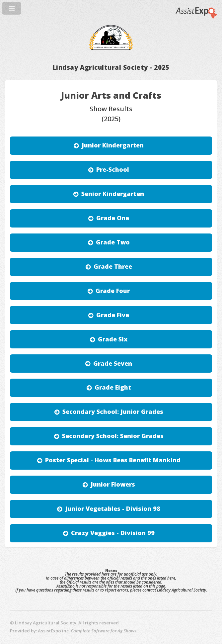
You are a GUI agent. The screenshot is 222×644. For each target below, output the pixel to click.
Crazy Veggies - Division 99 (113, 533)
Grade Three (113, 266)
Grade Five (113, 315)
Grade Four (113, 291)
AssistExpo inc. (54, 631)
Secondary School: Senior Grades (113, 436)
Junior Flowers (113, 484)
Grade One (113, 218)
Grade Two (113, 242)
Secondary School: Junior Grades (113, 412)
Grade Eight (113, 387)
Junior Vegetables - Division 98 (113, 508)
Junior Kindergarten (113, 145)
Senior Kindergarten (113, 194)
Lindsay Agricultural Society (182, 590)
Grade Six (113, 339)
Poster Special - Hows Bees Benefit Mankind (113, 460)
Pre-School (113, 169)
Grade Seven (113, 363)
